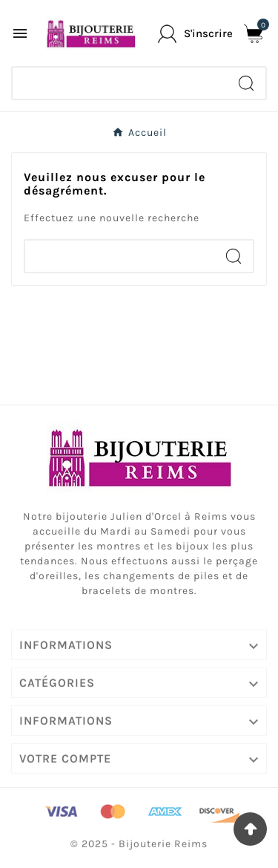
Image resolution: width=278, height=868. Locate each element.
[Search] (246, 83)
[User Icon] (195, 34)
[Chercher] (120, 83)
